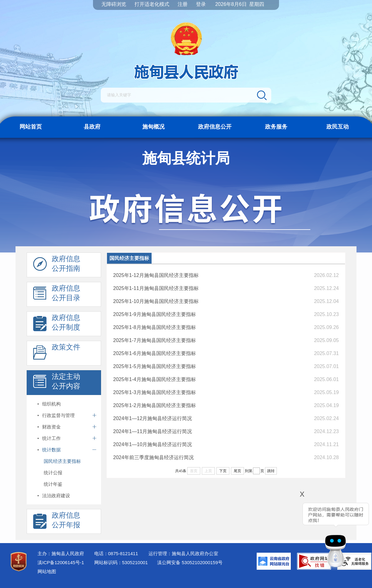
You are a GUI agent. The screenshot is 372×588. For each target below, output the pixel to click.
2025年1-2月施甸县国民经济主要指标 (155, 405)
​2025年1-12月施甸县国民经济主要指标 (156, 275)
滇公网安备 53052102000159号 (190, 562)
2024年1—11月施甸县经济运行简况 (153, 431)
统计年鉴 (53, 484)
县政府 (92, 127)
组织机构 (51, 404)
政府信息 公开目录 (57, 295)
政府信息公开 (215, 127)
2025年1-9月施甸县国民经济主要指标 (155, 314)
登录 (201, 4)
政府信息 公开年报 (57, 522)
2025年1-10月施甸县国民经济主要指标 (156, 301)
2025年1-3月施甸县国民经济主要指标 (155, 392)
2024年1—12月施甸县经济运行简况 (153, 418)
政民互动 (338, 127)
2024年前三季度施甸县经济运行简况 (153, 457)
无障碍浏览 (114, 4)
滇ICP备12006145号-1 (61, 562)
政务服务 (276, 127)
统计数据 (51, 450)
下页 (223, 471)
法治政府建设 (56, 496)
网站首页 (31, 127)
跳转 (271, 471)
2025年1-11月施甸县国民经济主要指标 (156, 288)
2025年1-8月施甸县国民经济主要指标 (155, 327)
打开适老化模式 (152, 4)
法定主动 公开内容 (57, 383)
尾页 (237, 471)
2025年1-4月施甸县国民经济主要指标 (155, 379)
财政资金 (51, 427)
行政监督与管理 (58, 415)
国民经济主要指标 (62, 461)
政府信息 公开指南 (57, 265)
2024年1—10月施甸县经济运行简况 (153, 444)
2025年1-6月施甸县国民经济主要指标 (155, 353)
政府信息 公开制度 (57, 324)
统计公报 (53, 473)
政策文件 (57, 353)
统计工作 (51, 438)
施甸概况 (153, 127)
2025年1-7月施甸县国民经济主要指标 (155, 340)
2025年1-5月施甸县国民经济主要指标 (155, 366)
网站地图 (47, 571)
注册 (183, 4)
